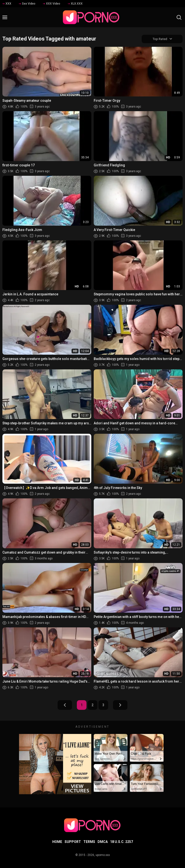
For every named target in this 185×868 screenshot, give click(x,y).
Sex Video (27, 4)
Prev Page (65, 705)
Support (73, 842)
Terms (89, 842)
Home (57, 842)
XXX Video (52, 4)
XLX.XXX (75, 4)
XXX (7, 4)
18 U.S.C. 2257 (122, 842)
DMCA (103, 842)
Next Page (120, 705)
